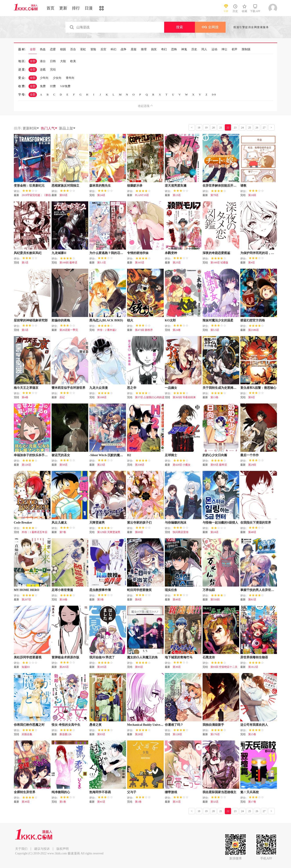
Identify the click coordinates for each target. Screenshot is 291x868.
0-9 (214, 95)
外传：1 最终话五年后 (35, 532)
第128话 (177, 734)
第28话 (139, 734)
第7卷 (63, 532)
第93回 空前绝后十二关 (224, 667)
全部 (33, 49)
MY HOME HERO (26, 590)
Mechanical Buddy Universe (146, 725)
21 (221, 128)
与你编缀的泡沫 (176, 523)
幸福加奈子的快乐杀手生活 (32, 455)
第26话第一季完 (69, 330)
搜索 (180, 27)
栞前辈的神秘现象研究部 (31, 320)
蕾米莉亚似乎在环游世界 (68, 388)
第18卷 (63, 600)
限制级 (246, 49)
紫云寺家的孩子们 (139, 523)
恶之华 (132, 388)
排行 (76, 8)
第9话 (251, 397)
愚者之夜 (95, 725)
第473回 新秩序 (144, 330)
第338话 (140, 465)
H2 (129, 455)
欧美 (73, 61)
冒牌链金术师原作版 (65, 657)
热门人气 (49, 128)
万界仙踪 (209, 590)
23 (235, 128)
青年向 (70, 78)
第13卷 (214, 397)
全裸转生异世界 (25, 792)
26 (257, 128)
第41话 (101, 802)
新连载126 (65, 734)
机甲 (235, 49)
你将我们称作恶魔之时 (29, 725)
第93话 (63, 195)
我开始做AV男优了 (102, 657)
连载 (43, 69)
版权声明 (63, 849)
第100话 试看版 (219, 263)
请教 (243, 186)
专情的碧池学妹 (138, 253)
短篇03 (26, 667)
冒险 (93, 49)
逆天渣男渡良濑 (176, 186)
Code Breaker (23, 523)
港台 (43, 61)
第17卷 (252, 802)
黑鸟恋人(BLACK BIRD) (106, 320)
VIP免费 (65, 86)
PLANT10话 (142, 195)
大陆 (63, 61)
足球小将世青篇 (62, 590)
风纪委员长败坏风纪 (28, 253)
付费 (53, 86)
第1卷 (63, 802)
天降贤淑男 (97, 523)
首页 (50, 8)
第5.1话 (101, 263)
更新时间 (31, 128)
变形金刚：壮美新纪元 (29, 186)
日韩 (53, 61)
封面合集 (27, 734)
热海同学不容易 (100, 792)
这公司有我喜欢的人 (254, 725)
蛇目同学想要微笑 (139, 590)
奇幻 (164, 49)
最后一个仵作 (250, 455)
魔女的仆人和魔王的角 (142, 657)
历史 (194, 49)
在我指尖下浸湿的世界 (256, 523)
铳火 (130, 320)
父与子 (132, 792)
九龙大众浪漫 (99, 388)
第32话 (214, 802)
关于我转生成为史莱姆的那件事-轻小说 (229, 388)
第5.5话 (215, 330)
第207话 (26, 600)
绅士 (225, 49)
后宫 (103, 49)
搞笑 (154, 49)
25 (250, 128)
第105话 (102, 667)
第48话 (252, 532)
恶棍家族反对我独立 (65, 186)
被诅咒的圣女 (61, 455)
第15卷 (252, 734)
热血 (43, 49)
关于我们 (21, 849)
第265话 (64, 667)
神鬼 (184, 49)
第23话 (101, 465)
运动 (214, 49)
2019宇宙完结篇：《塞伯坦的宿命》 (43, 195)
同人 (204, 49)
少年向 (44, 78)
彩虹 (83, 49)
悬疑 (134, 49)
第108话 (102, 397)
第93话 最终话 (219, 465)
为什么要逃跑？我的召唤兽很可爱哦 (114, 253)
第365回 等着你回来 (184, 397)
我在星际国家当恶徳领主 (219, 792)
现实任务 (171, 590)
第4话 (251, 263)
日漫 (89, 8)
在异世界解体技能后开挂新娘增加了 (227, 186)
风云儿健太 (59, 523)
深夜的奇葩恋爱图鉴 (216, 253)
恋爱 (53, 49)
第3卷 (101, 600)
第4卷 (25, 397)
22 (228, 128)
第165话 (140, 263)
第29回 (252, 465)
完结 (53, 69)
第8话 (138, 600)
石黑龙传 (209, 657)
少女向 (57, 78)
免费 (43, 86)
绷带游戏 (171, 792)
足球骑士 (171, 455)
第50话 (63, 465)
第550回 (215, 600)
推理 (144, 49)
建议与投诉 (42, 849)
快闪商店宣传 (181, 532)
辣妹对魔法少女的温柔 (218, 320)
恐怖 (174, 49)
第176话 (215, 734)
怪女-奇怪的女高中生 (66, 725)
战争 (124, 49)
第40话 (177, 600)
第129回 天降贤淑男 (109, 532)
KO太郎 (170, 320)
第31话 (177, 802)
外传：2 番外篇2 (107, 330)
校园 (63, 49)
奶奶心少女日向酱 (215, 455)
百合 (73, 49)
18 (199, 128)
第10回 (252, 195)
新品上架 (67, 128)
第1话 (25, 263)
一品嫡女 (171, 388)
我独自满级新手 (213, 725)
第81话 (252, 600)
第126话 (26, 465)
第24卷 (177, 330)
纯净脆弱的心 (61, 792)
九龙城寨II (59, 253)
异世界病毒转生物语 (254, 657)
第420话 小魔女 (182, 465)
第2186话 (253, 330)
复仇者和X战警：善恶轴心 (258, 388)
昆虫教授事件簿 (100, 590)
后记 (62, 397)
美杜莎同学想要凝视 (28, 657)
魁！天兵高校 (250, 792)
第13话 (177, 195)
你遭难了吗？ (174, 725)
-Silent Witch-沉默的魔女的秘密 (111, 455)
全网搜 (210, 27)
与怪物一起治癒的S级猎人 (220, 523)
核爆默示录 (135, 186)
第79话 (214, 195)
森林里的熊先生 (100, 186)
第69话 (139, 532)
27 (264, 128)
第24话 (101, 195)
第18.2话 (253, 667)
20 (214, 128)
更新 (63, 8)
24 (242, 128)
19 (206, 128)
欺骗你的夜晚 (61, 320)
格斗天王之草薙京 (26, 388)
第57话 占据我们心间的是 (150, 397)
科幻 (113, 49)
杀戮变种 (171, 253)
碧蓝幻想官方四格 (253, 320)
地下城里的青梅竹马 (179, 657)
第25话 (177, 263)
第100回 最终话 (68, 263)
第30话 (177, 667)
